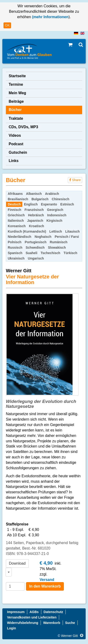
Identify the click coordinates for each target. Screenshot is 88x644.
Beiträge (16, 101)
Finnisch (15, 210)
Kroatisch (36, 226)
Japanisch (35, 221)
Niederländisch (19, 237)
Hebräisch (36, 215)
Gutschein (18, 152)
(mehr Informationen (50, 17)
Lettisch (56, 231)
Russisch (15, 247)
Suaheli (31, 253)
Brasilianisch (18, 199)
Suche (70, 623)
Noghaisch (43, 237)
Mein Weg (17, 93)
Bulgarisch (40, 199)
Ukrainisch (16, 258)
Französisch (34, 210)
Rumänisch (59, 242)
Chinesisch (61, 199)
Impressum (16, 612)
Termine (16, 84)
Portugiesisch (36, 242)
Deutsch (14, 204)
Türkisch (70, 253)
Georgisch (55, 210)
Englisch (31, 204)
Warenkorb (52, 623)
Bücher (15, 110)
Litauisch (72, 231)
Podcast (16, 144)
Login (11, 628)
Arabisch (52, 194)
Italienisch (16, 221)
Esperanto (49, 204)
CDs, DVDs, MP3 (23, 127)
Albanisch (34, 194)
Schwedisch (35, 247)
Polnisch (15, 242)
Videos (15, 135)
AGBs (34, 612)
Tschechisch (50, 253)
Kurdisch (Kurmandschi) (27, 231)
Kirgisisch (54, 221)
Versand (47, 580)
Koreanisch (17, 226)
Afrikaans (15, 194)
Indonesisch (57, 215)
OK (7, 25)
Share (75, 180)
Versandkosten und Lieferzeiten (32, 617)
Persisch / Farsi (67, 237)
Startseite (17, 76)
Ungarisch (36, 258)
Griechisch (16, 215)
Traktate (16, 118)
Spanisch (15, 253)
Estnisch (67, 204)
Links (14, 161)
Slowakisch (57, 247)
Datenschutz (53, 612)
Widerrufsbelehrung (23, 623)
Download (17, 563)
